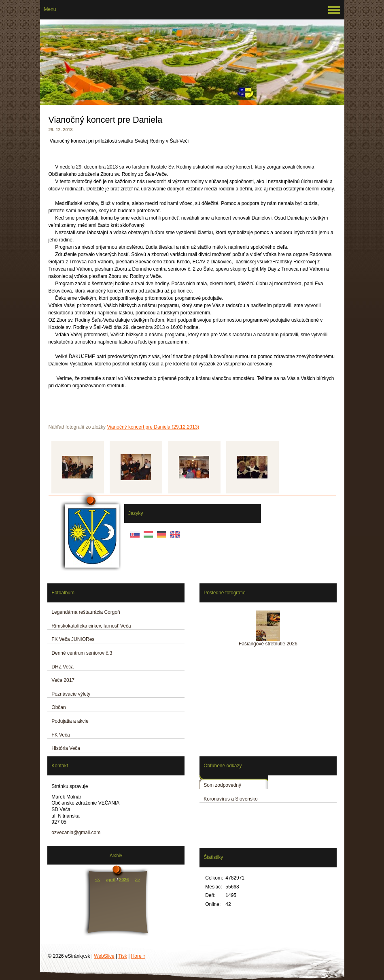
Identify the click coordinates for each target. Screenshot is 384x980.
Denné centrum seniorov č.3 (82, 653)
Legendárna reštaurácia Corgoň (86, 612)
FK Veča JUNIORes (73, 639)
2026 (124, 880)
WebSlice (104, 956)
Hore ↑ (138, 956)
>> (137, 880)
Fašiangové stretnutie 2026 (268, 644)
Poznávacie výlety (71, 694)
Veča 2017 (63, 680)
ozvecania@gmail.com (76, 833)
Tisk (123, 956)
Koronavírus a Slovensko (230, 799)
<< (98, 880)
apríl (111, 880)
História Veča (66, 748)
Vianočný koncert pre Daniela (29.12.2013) (153, 427)
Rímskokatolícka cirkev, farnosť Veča (91, 626)
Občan (58, 707)
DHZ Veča (63, 667)
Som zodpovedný (222, 785)
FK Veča (60, 735)
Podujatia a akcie (70, 721)
